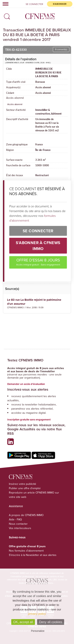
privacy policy (37, 614)
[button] (6, 15)
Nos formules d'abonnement (26, 551)
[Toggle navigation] (4, 4)
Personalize (38, 631)
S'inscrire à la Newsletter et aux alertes (33, 555)
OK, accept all (23, 622)
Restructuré (42, 175)
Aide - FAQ (15, 519)
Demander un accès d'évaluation (26, 384)
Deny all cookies (51, 622)
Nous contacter (18, 524)
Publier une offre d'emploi (25, 488)
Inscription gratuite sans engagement (29, 420)
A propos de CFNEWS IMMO (26, 515)
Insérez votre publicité (22, 484)
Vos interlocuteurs (20, 528)
